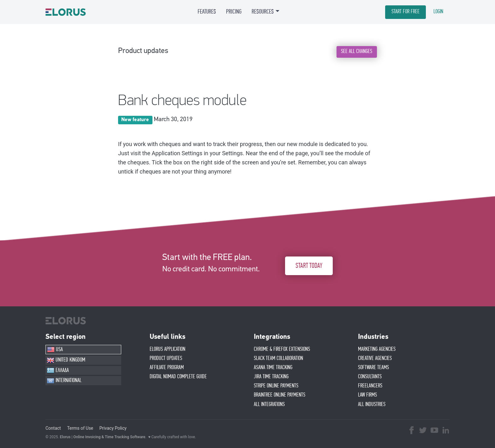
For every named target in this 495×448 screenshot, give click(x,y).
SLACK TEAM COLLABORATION (278, 358)
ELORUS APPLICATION (167, 349)
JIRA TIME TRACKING (271, 377)
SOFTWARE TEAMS (373, 368)
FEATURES (207, 12)
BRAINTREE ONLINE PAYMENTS (280, 395)
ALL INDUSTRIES (372, 404)
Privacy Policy (113, 428)
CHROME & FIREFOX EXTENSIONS (282, 349)
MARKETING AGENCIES (377, 349)
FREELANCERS (370, 386)
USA (55, 350)
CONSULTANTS (370, 377)
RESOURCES (263, 12)
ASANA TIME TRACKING (273, 368)
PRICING (234, 12)
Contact (53, 428)
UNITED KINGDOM (66, 360)
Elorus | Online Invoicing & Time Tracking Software (103, 437)
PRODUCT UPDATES (166, 358)
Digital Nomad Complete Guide (178, 377)
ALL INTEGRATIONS (269, 404)
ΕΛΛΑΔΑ (58, 370)
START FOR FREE (406, 12)
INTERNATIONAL (64, 381)
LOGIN (438, 12)
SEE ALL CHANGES (357, 51)
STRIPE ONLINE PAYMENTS (276, 386)
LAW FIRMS (367, 395)
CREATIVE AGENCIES (375, 358)
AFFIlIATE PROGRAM (167, 368)
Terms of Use (80, 428)
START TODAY (309, 266)
